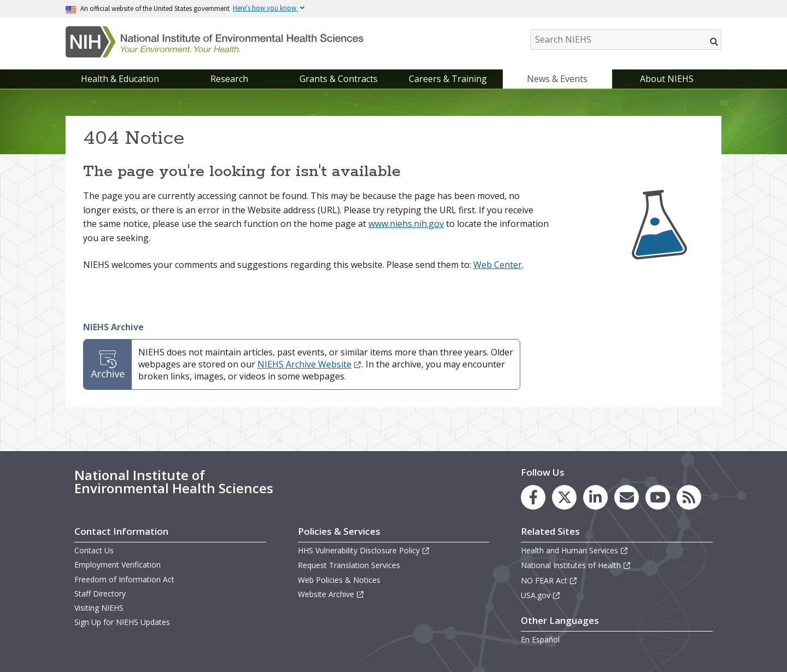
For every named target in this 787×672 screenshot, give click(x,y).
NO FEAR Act (549, 580)
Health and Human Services (575, 550)
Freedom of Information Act (124, 579)
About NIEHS (667, 79)
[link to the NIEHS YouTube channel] (658, 497)
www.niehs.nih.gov (406, 224)
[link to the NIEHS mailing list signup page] (627, 497)
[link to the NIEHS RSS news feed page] (689, 497)
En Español (540, 639)
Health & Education (120, 79)
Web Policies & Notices (339, 580)
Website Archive (331, 594)
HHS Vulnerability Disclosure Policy (364, 550)
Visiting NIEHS (99, 608)
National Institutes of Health (576, 565)
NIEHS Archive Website (310, 364)
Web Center (498, 265)
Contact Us (94, 550)
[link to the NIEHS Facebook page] (533, 497)
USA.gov (541, 595)
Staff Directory (100, 594)
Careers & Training (448, 79)
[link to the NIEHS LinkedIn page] (595, 497)
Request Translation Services (349, 565)
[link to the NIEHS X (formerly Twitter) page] (564, 497)
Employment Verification (118, 565)
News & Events (557, 79)
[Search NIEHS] (626, 40)
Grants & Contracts (339, 79)
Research (229, 79)
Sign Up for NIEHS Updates (122, 622)
